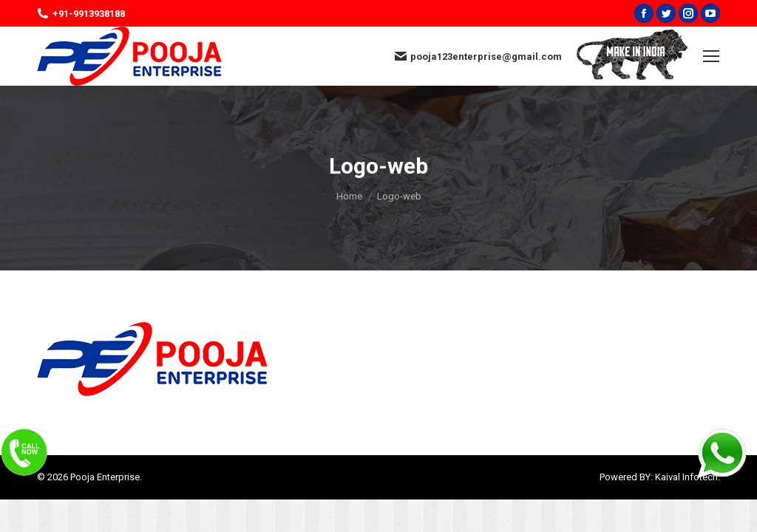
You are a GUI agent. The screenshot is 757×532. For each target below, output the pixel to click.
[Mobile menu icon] (711, 56)
